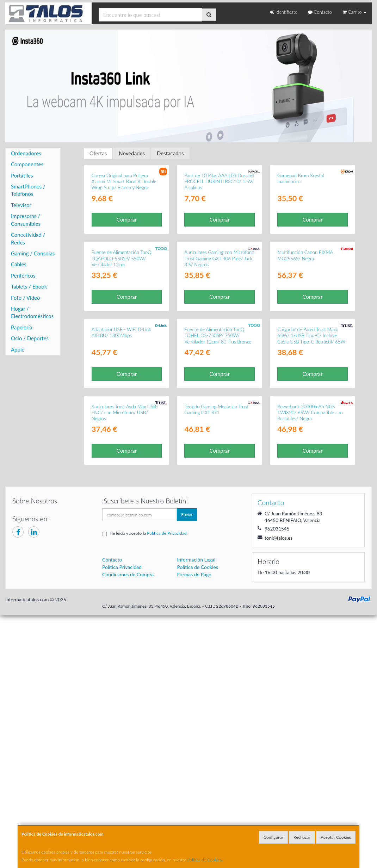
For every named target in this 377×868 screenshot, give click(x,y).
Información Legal (196, 823)
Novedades (132, 153)
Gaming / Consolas (33, 253)
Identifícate (284, 12)
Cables (19, 264)
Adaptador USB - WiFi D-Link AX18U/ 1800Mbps (121, 530)
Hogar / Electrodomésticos (32, 312)
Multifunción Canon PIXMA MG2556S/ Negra (305, 387)
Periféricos (23, 275)
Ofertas (98, 153)
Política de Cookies (205, 860)
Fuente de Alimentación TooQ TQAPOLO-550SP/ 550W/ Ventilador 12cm (122, 390)
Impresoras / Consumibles (26, 220)
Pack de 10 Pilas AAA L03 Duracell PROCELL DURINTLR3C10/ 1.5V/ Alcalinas (219, 247)
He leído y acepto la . (149, 797)
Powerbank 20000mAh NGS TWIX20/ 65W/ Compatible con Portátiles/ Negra (310, 676)
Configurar (273, 837)
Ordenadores (26, 153)
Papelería (22, 327)
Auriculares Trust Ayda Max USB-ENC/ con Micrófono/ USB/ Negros (125, 676)
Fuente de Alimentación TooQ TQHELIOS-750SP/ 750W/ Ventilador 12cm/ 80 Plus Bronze (218, 533)
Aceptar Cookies (336, 837)
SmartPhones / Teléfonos (28, 190)
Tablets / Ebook (29, 286)
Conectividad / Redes (28, 238)
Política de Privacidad (167, 797)
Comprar (127, 285)
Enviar (187, 778)
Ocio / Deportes (30, 338)
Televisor (21, 205)
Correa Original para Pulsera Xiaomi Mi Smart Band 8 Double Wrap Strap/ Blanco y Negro (124, 247)
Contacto (320, 12)
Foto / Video (26, 298)
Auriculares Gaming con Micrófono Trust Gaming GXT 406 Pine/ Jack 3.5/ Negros (219, 390)
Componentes (27, 164)
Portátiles (22, 175)
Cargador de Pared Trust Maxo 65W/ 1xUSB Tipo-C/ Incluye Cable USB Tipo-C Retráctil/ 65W (311, 533)
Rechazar (302, 837)
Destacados (170, 153)
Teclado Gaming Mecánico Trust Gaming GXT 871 (216, 673)
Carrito (354, 12)
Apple (18, 349)
